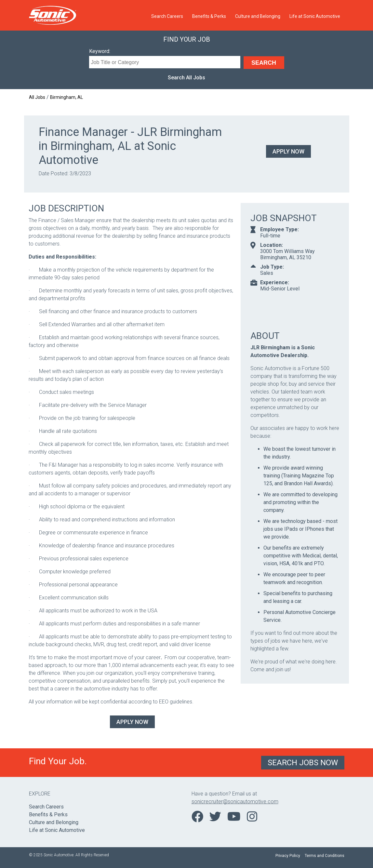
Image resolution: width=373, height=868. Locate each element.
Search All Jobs (186, 78)
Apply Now (288, 151)
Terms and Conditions (325, 856)
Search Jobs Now (303, 763)
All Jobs (37, 97)
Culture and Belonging (258, 16)
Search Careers (167, 16)
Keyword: (100, 51)
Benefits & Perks (209, 16)
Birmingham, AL (67, 97)
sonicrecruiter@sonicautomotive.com (235, 801)
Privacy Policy (288, 856)
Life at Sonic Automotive (315, 16)
